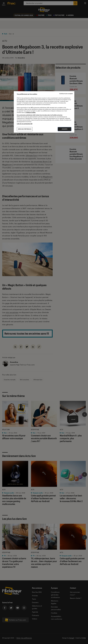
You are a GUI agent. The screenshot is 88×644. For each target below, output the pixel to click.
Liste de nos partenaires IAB (25, 124)
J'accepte (65, 129)
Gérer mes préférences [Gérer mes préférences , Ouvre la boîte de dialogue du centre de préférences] (25, 129)
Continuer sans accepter (66, 94)
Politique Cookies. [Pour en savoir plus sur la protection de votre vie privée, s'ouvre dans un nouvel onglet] (31, 112)
